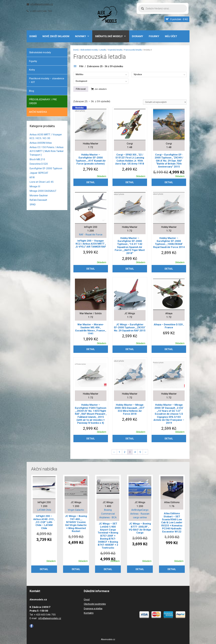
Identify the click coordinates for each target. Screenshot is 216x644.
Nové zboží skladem (56, 36)
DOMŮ (33, 36)
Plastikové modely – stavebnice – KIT (47, 80)
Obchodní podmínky (95, 604)
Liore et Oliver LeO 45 (42, 182)
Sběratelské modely (112, 36)
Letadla (103, 50)
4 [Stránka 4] (135, 452)
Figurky (154, 36)
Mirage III (35, 186)
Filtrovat (81, 89)
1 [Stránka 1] (119, 452)
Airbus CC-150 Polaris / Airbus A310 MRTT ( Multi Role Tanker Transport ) (47, 151)
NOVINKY (84, 36)
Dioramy (137, 36)
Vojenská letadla (115, 50)
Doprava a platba (93, 608)
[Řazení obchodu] (165, 102)
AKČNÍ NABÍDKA (38, 112)
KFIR (32, 177)
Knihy (32, 70)
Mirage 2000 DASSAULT (43, 191)
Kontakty (89, 613)
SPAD (33, 204)
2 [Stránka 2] (125, 452)
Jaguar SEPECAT (39, 173)
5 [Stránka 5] (140, 452)
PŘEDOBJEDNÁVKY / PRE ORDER (43, 101)
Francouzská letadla (133, 50)
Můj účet (171, 36)
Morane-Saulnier (39, 195)
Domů (76, 50)
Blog (32, 91)
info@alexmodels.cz (42, 4)
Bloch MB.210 (37, 159)
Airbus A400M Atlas (41, 143)
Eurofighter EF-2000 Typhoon (46, 168)
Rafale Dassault (38, 200)
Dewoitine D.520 (39, 164)
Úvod (87, 599)
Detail (91, 182)
